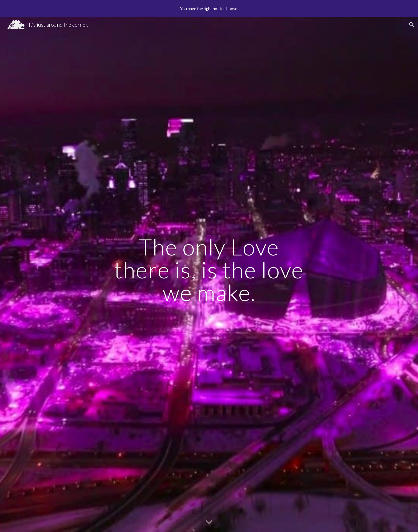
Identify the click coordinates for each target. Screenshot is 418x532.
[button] (412, 25)
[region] (209, 9)
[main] (209, 274)
